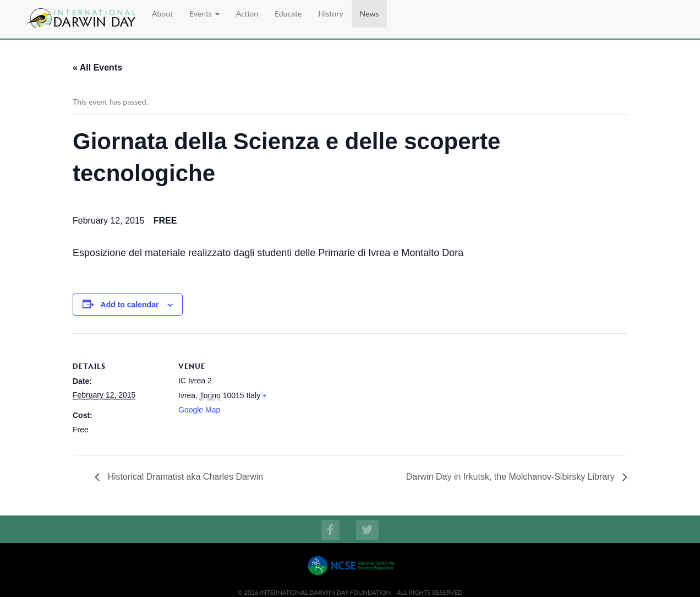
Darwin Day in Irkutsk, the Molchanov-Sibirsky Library (512, 477)
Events (204, 13)
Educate (288, 13)
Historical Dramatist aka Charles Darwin (184, 477)
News (370, 13)
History (330, 13)
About (162, 13)
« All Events (97, 67)
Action (247, 13)
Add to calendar (130, 305)
